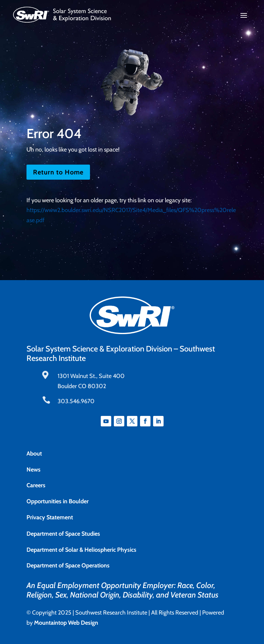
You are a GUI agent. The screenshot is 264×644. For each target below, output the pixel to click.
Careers (36, 485)
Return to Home (58, 172)
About (34, 454)
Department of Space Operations (68, 565)
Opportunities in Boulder (58, 501)
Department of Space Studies (63, 534)
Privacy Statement (50, 517)
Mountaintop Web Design (66, 623)
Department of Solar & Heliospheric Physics (81, 550)
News (34, 470)
